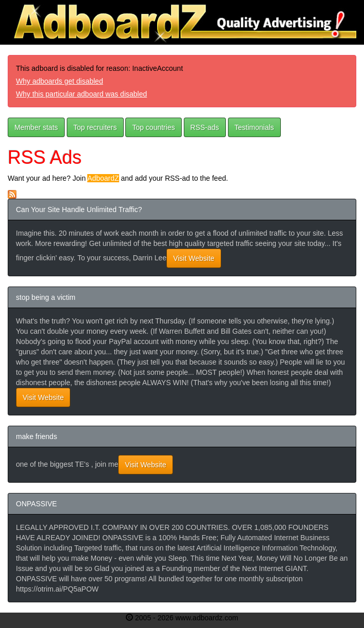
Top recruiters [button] (95, 127)
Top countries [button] (153, 127)
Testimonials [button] (254, 127)
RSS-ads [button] (205, 127)
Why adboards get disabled (60, 81)
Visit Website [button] (194, 258)
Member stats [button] (36, 127)
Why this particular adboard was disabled (81, 94)
